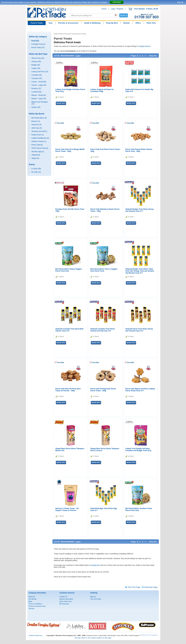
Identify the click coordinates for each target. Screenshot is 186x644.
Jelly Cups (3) (37, 128)
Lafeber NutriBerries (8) (40, 138)
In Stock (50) (36, 169)
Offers (138, 23)
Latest (78, 56)
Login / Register (117, 9)
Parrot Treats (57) (38, 48)
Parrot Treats (82, 34)
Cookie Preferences (36, 635)
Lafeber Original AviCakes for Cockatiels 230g (102, 90)
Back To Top (86, 638)
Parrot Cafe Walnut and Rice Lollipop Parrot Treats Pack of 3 (140, 390)
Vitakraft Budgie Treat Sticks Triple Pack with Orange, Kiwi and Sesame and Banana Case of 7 (140, 271)
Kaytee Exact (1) (38, 135)
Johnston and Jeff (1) (39, 131)
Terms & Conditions (35, 604)
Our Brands (33, 599)
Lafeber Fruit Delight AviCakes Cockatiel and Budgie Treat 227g (138, 450)
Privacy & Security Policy (37, 606)
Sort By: (57, 56)
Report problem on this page (101, 638)
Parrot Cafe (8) (37, 145)
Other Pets (151, 23)
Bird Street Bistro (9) (39, 118)
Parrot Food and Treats (68, 34)
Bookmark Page (151, 587)
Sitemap (31, 609)
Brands (127, 23)
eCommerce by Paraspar (149, 635)
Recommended (68, 56)
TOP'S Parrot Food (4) (40, 148)
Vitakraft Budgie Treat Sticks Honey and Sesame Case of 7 (140, 210)
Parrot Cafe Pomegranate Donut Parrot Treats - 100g (103, 390)
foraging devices (144, 46)
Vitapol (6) (35, 158)
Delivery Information (66, 599)
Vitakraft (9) (36, 155)
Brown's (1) (36, 121)
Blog (30, 601)
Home (104, 9)
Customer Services (67, 593)
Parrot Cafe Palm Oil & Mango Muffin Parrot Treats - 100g (70, 150)
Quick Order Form (66, 601)
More (179, 2)
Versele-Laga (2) (38, 152)
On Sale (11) (36, 172)
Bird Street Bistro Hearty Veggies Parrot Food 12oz (69, 270)
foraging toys (95, 565)
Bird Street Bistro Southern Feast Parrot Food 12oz (139, 509)
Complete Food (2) (38, 44)
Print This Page (134, 587)
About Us (32, 597)
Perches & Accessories (68, 23)
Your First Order (96, 599)
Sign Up (93, 597)
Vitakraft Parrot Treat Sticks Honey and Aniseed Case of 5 (139, 330)
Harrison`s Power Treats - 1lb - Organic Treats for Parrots (68, 509)
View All (153, 56)
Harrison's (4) (37, 125)
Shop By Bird (112, 23)
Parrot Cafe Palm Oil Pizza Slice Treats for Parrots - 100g (68, 390)
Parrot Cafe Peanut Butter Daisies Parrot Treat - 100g (139, 150)
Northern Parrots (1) (39, 141)
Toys (50, 23)
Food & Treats (37, 23)
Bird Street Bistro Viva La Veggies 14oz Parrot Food (104, 270)
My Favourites (64, 604)
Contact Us (63, 597)
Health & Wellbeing (92, 23)
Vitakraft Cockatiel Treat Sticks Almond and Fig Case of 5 (103, 330)
